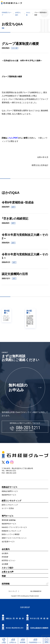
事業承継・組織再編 (9, 520)
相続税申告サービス (9, 495)
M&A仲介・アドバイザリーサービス (14, 527)
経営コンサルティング (10, 505)
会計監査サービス (8, 542)
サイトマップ (13, 591)
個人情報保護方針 (36, 591)
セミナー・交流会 (8, 508)
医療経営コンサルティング (11, 531)
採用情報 (6, 584)
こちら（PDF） (13, 138)
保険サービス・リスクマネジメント (14, 538)
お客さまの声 (8, 572)
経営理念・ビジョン (9, 560)
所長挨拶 (5, 557)
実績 (4, 576)
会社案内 (5, 553)
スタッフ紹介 (8, 568)
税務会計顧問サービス (10, 491)
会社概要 (5, 564)
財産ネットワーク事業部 (11, 534)
